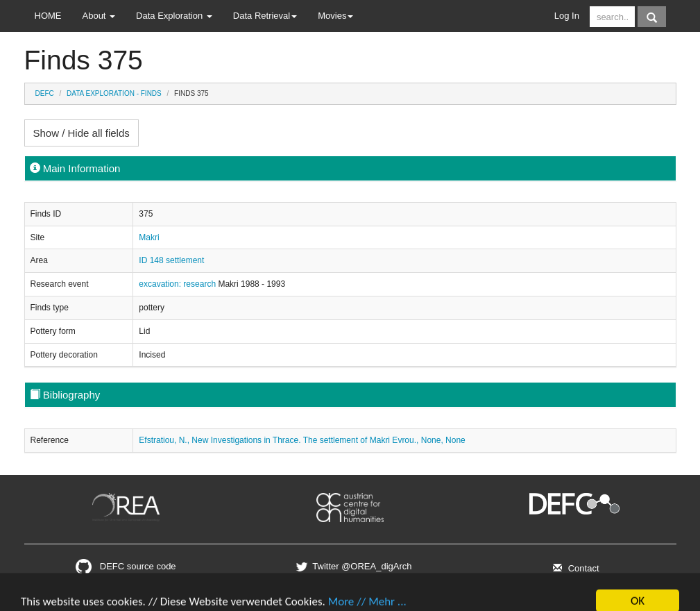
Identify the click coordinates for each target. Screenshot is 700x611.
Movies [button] (335, 16)
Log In (567, 16)
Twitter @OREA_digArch (352, 566)
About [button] (99, 16)
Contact (574, 568)
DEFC (45, 93)
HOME (48, 16)
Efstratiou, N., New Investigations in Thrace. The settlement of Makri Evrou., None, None (302, 440)
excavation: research (178, 284)
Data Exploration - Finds (114, 93)
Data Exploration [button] (174, 16)
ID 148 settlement (171, 260)
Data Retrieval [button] (265, 16)
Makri (149, 237)
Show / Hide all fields (82, 133)
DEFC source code (126, 566)
